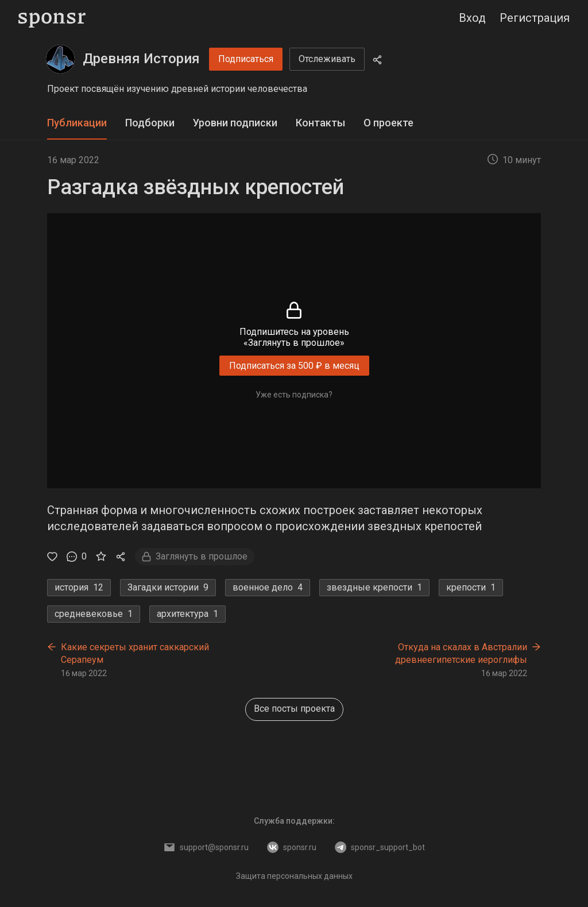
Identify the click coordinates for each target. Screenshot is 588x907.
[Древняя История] (60, 59)
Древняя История (141, 59)
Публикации (77, 123)
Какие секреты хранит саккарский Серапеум (135, 653)
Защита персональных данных (294, 876)
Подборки (150, 123)
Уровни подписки (235, 123)
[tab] (77, 123)
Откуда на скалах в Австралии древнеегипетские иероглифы (461, 653)
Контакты (320, 123)
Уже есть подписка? (294, 395)
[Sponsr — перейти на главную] (52, 18)
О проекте (388, 123)
